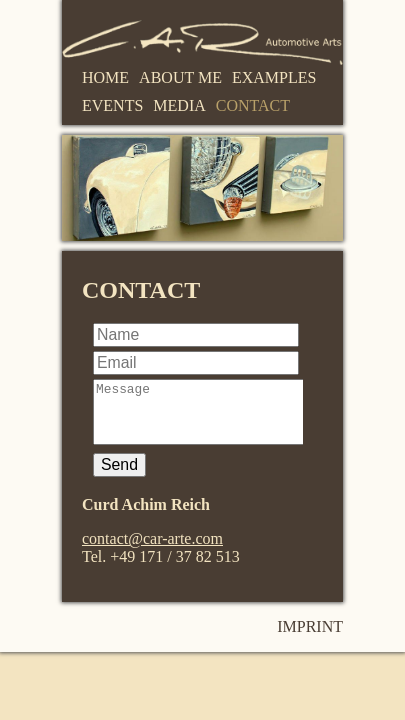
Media (179, 105)
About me (180, 77)
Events (112, 105)
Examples (274, 77)
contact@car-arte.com (152, 550)
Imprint (310, 638)
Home (105, 77)
